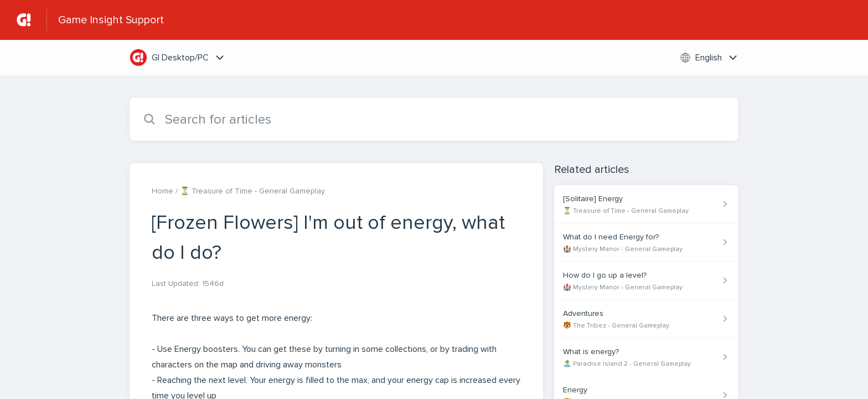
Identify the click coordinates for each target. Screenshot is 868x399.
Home (162, 191)
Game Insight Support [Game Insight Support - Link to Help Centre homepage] (111, 20)
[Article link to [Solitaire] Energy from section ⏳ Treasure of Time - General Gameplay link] (646, 204)
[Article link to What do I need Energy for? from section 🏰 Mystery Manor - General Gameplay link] (646, 242)
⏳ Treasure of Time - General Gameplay (252, 191)
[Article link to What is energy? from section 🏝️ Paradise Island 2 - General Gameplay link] (646, 357)
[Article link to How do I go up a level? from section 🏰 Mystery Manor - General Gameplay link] (646, 281)
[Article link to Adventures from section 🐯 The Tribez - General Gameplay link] (646, 319)
